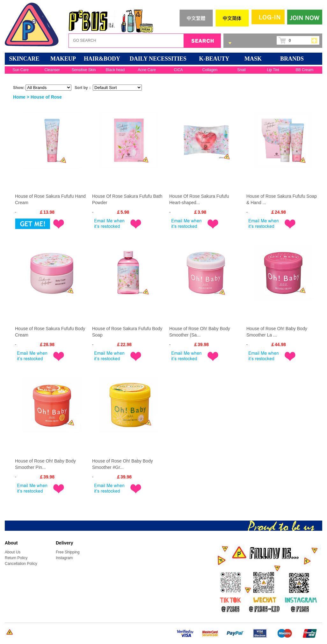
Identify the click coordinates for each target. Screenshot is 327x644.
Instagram (64, 558)
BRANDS (292, 59)
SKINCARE (24, 59)
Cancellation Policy (21, 564)
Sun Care (21, 70)
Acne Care (147, 70)
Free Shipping (68, 552)
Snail (241, 70)
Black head (115, 70)
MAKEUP (63, 59)
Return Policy (16, 558)
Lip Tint (273, 70)
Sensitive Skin (84, 70)
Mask (253, 59)
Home (19, 97)
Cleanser (52, 70)
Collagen (210, 70)
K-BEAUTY (214, 59)
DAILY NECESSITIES (158, 59)
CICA (178, 70)
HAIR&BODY (102, 59)
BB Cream (305, 70)
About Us (13, 552)
